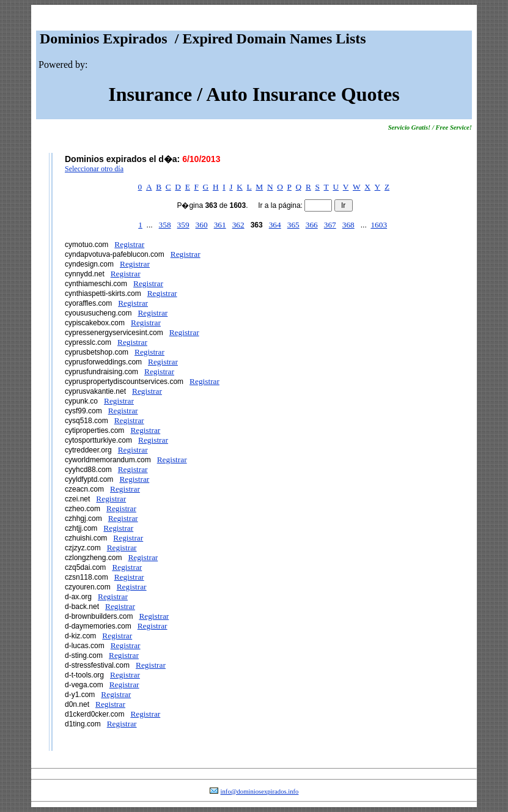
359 (183, 225)
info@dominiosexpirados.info (260, 792)
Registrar (129, 244)
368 (348, 225)
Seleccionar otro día (94, 169)
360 (202, 225)
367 (330, 225)
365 (293, 225)
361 (220, 225)
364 (275, 225)
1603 (379, 225)
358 (165, 225)
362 (238, 225)
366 (312, 225)
